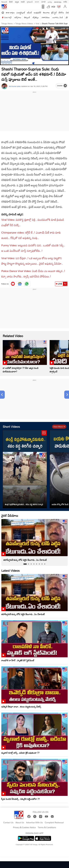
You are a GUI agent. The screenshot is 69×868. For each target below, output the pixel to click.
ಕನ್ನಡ (17, 2)
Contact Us (8, 823)
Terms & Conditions (47, 827)
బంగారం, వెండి (58, 17)
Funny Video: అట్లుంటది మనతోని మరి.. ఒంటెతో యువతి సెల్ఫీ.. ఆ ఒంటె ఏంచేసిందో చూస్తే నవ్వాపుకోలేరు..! (33, 248)
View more (59, 427)
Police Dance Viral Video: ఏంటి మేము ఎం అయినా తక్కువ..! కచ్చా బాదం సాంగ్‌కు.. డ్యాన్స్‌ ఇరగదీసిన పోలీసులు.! (33, 274)
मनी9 (65, 2)
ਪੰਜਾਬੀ (43, 2)
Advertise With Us (34, 823)
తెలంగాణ (46, 12)
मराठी (23, 2)
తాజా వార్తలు (10, 12)
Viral (37, 23)
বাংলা (37, 2)
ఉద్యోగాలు (18, 17)
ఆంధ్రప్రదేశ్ (37, 12)
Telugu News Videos (24, 23)
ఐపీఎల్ (29, 12)
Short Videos (11, 427)
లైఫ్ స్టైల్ (54, 12)
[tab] (25, 564)
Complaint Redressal (54, 823)
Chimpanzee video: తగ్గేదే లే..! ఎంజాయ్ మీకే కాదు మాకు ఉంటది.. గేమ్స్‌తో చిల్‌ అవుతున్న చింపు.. (31, 235)
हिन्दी (11, 2)
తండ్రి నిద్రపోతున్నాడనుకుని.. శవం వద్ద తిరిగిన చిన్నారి (24, 504)
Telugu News (7, 23)
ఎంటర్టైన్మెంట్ (21, 12)
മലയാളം (58, 2)
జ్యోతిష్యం (36, 17)
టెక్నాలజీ (27, 17)
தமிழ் (50, 2)
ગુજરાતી (30, 2)
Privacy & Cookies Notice (24, 827)
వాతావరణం (46, 17)
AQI (53, 7)
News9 (4, 2)
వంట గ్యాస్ (8, 17)
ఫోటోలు (61, 12)
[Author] (4, 86)
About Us (20, 823)
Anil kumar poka (15, 86)
